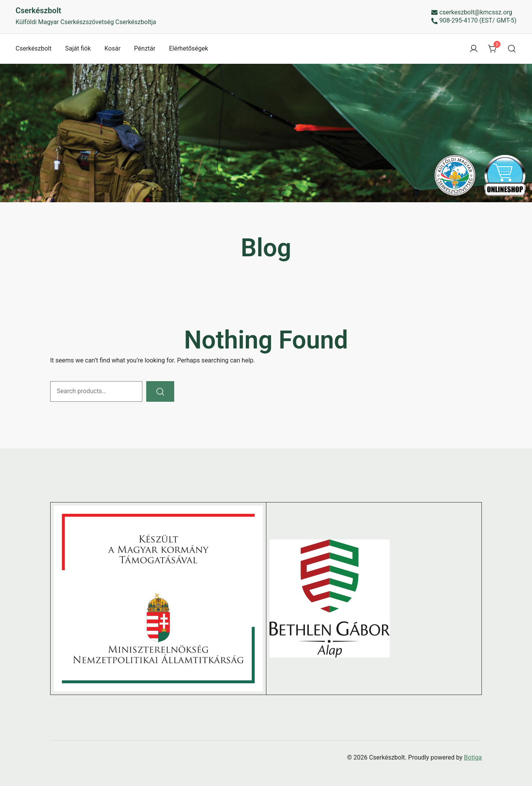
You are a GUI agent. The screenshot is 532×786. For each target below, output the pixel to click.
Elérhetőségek (188, 48)
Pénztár (145, 48)
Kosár (113, 48)
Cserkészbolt (38, 11)
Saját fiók (78, 48)
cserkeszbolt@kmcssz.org (472, 13)
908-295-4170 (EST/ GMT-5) (474, 21)
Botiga (473, 757)
